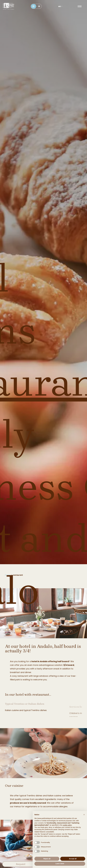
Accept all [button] (73, 859)
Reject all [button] (47, 859)
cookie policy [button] (67, 825)
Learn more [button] (60, 864)
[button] (84, 815)
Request (21, 864)
